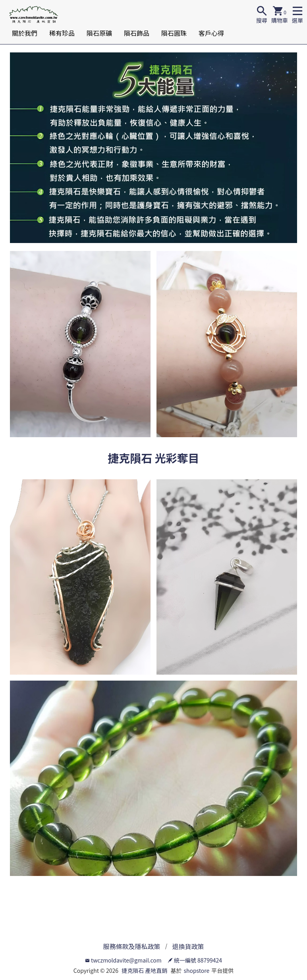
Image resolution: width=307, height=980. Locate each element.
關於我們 (25, 33)
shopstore (196, 970)
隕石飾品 (137, 33)
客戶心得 (211, 33)
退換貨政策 (188, 946)
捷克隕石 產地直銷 (144, 970)
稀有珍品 (62, 33)
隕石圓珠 (174, 33)
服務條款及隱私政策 (131, 946)
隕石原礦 (99, 33)
